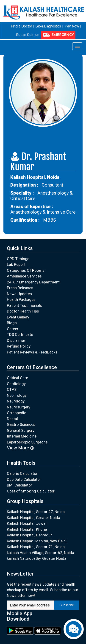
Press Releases (20, 288)
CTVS (12, 389)
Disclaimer (16, 340)
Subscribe (67, 605)
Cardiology (16, 383)
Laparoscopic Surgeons (27, 442)
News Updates (19, 293)
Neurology (16, 401)
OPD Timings (18, 258)
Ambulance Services (24, 276)
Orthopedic (17, 413)
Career (13, 329)
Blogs (12, 323)
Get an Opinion (28, 35)
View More (20, 448)
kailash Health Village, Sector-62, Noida (40, 552)
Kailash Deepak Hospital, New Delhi (37, 541)
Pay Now (72, 26)
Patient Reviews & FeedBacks (32, 352)
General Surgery (21, 430)
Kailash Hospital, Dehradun (30, 535)
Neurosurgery (19, 407)
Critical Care (17, 378)
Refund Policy (19, 346)
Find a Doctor (22, 26)
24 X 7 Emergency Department (33, 282)
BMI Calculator (19, 485)
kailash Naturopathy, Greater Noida (37, 558)
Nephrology (17, 395)
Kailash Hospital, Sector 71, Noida (36, 547)
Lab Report (16, 264)
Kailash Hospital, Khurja (27, 529)
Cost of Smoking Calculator (31, 491)
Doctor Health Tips (23, 311)
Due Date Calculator (24, 479)
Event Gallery (18, 317)
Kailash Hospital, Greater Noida (33, 517)
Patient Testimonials (25, 305)
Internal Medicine (22, 436)
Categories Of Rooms (26, 270)
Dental (12, 418)
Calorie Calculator (22, 473)
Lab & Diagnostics (48, 26)
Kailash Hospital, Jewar (27, 523)
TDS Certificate (20, 334)
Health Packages (21, 299)
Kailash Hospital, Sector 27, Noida (36, 512)
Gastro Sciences (21, 424)
